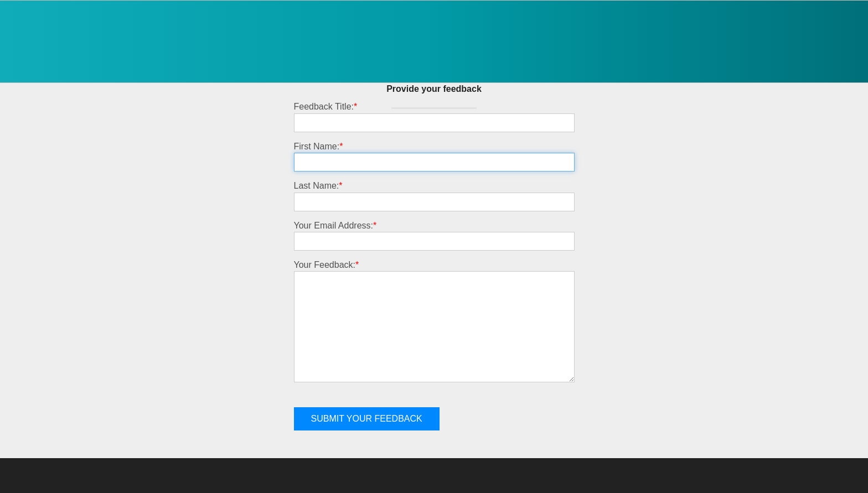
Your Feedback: (327, 265)
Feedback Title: (326, 107)
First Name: (319, 146)
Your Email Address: (335, 225)
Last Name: (318, 186)
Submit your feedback (367, 419)
